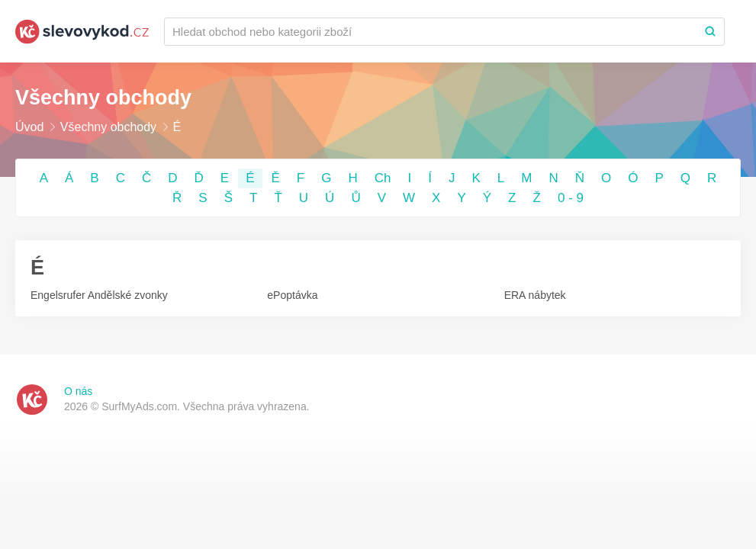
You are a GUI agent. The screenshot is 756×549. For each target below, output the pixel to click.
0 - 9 (571, 198)
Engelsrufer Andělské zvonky (99, 295)
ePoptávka (292, 295)
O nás (78, 391)
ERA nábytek (535, 295)
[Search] (710, 32)
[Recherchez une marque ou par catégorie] (431, 32)
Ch (383, 178)
